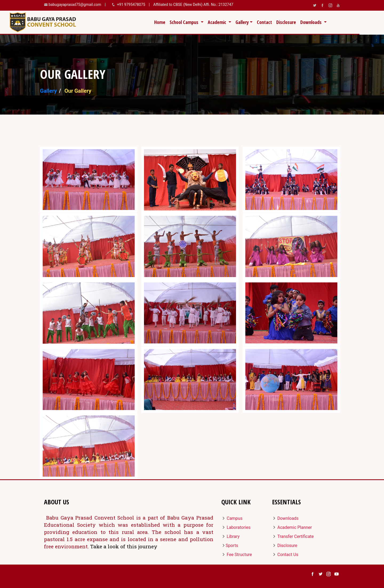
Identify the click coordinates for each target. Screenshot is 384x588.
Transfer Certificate (293, 536)
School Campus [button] (185, 22)
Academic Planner (292, 527)
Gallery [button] (242, 22)
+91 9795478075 (132, 5)
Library (230, 536)
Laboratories (236, 527)
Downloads (285, 518)
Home (161, 22)
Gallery (48, 91)
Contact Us (285, 555)
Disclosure (286, 22)
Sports (230, 546)
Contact (264, 22)
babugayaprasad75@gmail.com (75, 5)
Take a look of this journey (124, 546)
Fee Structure (237, 555)
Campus (232, 518)
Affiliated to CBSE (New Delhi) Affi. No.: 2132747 (193, 5)
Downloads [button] (311, 22)
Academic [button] (217, 22)
